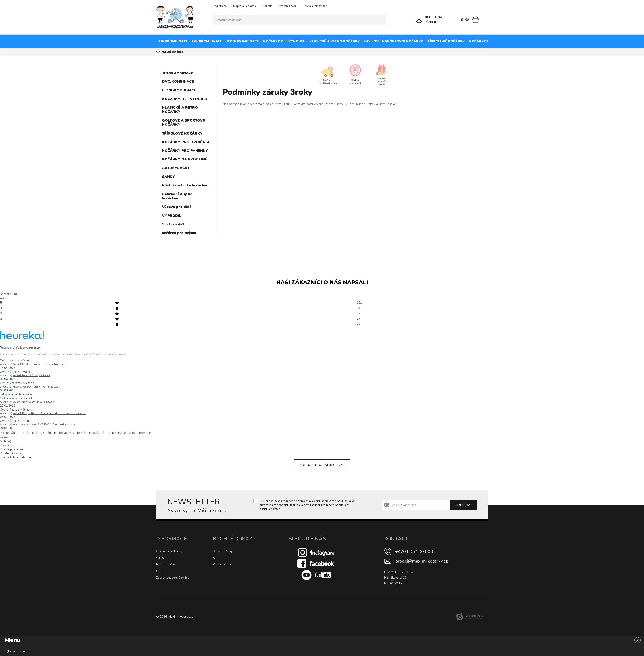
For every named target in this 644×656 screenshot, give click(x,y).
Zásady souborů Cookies (173, 578)
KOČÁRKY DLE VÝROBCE (284, 41)
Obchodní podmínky (169, 551)
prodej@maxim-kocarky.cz (421, 561)
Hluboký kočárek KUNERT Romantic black (36, 387)
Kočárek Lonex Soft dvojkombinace (32, 376)
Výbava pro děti (176, 207)
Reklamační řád (223, 565)
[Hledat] (381, 20)
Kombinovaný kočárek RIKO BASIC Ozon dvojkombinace (44, 425)
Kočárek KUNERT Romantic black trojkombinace (39, 364)
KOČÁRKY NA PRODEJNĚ (585, 41)
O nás (160, 558)
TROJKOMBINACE (173, 41)
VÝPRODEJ (172, 216)
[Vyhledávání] (299, 20)
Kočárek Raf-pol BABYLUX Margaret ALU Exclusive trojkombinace (50, 413)
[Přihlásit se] (419, 20)
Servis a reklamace (315, 6)
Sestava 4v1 (173, 224)
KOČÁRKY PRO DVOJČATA (491, 41)
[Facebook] (316, 563)
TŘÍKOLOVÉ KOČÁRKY (446, 41)
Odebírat (463, 505)
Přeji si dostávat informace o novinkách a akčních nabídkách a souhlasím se (307, 505)
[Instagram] (316, 552)
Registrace (220, 6)
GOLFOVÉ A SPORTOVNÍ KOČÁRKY (394, 41)
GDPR (160, 571)
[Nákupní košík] (475, 19)
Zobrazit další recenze (322, 465)
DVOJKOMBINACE (207, 41)
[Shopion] (470, 617)
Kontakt (267, 6)
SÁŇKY (168, 177)
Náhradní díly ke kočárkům (177, 196)
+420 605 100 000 (414, 552)
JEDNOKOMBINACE (243, 41)
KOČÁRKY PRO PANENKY (539, 41)
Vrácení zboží (287, 6)
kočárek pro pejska (179, 233)
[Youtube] (316, 575)
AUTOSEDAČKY (624, 41)
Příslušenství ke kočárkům (186, 185)
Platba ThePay (166, 565)
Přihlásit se (433, 22)
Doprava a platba (245, 6)
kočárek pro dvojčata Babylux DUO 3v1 (35, 402)
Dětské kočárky (223, 551)
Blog (216, 558)
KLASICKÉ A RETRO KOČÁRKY (335, 41)
